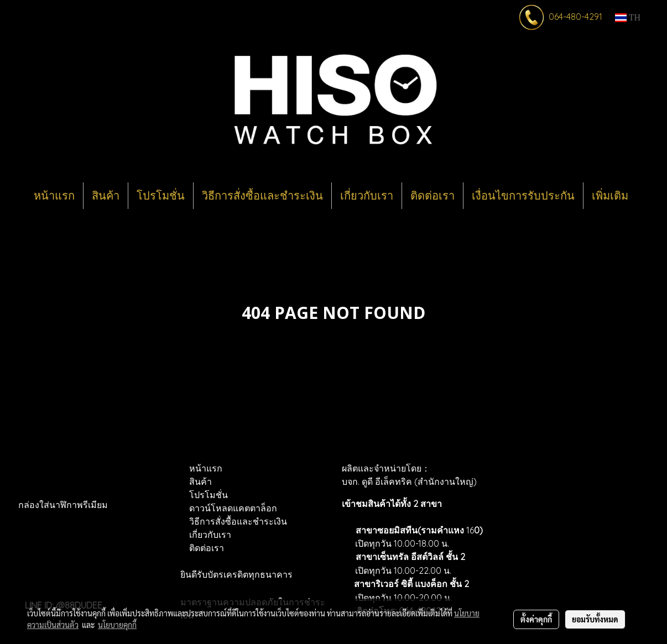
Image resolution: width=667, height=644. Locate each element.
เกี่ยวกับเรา (367, 196)
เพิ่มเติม (610, 196)
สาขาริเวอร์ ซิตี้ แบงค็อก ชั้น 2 (411, 584)
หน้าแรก (54, 196)
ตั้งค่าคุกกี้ (536, 619)
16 (473, 530)
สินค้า (106, 196)
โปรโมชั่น (161, 196)
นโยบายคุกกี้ (117, 625)
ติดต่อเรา (432, 196)
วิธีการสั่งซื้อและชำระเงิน (262, 196)
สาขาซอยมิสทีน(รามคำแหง (410, 530)
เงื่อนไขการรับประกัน (523, 196)
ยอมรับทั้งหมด (595, 619)
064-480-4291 (575, 17)
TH (628, 17)
